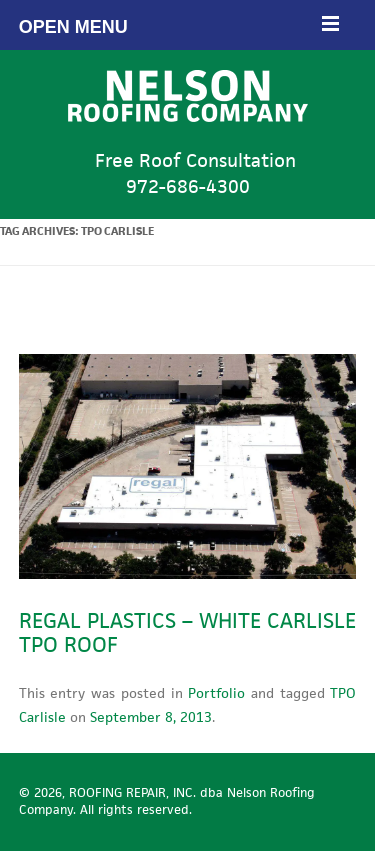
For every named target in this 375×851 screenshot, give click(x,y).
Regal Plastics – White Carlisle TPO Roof (187, 632)
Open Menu (179, 25)
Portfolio (216, 693)
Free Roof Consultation (187, 173)
